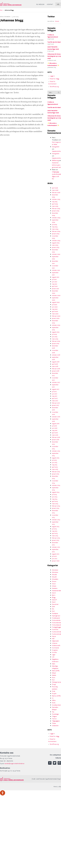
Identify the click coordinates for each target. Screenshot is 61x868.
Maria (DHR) (56, 671)
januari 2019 (56, 343)
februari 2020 (56, 316)
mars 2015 (55, 469)
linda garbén (56, 147)
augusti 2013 (56, 526)
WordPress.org (54, 86)
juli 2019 (54, 334)
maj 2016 (55, 430)
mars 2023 (55, 245)
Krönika (54, 652)
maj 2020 (55, 309)
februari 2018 (56, 369)
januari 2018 (56, 371)
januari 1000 (56, 561)
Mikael (54, 673)
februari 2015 (56, 472)
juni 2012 (55, 558)
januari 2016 (56, 439)
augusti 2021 (56, 277)
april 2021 (55, 286)
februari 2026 (56, 192)
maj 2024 (55, 227)
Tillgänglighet (56, 721)
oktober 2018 (56, 355)
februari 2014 (56, 506)
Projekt (54, 693)
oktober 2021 (56, 270)
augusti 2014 (56, 492)
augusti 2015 (56, 458)
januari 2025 (56, 211)
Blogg (54, 597)
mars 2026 (55, 190)
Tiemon (54, 719)
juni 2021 (55, 282)
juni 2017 (55, 394)
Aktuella (54, 574)
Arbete (54, 586)
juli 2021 (54, 279)
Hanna (54, 636)
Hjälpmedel (55, 641)
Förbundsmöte (57, 623)
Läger (54, 655)
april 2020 (55, 311)
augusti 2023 (56, 243)
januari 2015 (56, 474)
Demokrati (55, 604)
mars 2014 (55, 504)
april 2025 (55, 204)
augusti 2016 (56, 423)
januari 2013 (56, 540)
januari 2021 (56, 288)
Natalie (54, 675)
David (54, 602)
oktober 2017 (56, 382)
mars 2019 (55, 339)
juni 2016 (55, 428)
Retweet (57, 21)
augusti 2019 (56, 332)
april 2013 (55, 533)
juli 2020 (55, 304)
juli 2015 (54, 460)
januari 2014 (56, 508)
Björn (54, 595)
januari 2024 (56, 234)
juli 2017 (54, 391)
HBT (53, 639)
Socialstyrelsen (56, 705)
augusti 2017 (56, 389)
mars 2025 (55, 206)
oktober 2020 (56, 295)
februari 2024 (56, 231)
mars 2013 (55, 536)
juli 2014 (54, 494)
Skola (54, 703)
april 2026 (55, 188)
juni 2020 (55, 307)
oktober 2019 (56, 325)
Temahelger (56, 714)
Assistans (55, 588)
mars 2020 (55, 314)
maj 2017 (55, 396)
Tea (53, 712)
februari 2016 (56, 437)
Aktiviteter (55, 570)
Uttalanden (55, 725)
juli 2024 (54, 224)
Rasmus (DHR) (56, 696)
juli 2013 (54, 529)
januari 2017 (56, 405)
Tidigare (54, 716)
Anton (54, 584)
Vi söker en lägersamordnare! (53, 36)
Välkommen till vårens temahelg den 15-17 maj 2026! (54, 56)
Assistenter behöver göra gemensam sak (56, 165)
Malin (54, 664)
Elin (53, 609)
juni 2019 (55, 337)
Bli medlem (40, 4)
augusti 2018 (56, 362)
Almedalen (55, 579)
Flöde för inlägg (54, 79)
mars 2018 (55, 366)
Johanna (55, 643)
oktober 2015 (56, 451)
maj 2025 (55, 202)
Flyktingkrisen (56, 616)
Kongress (55, 650)
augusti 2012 (56, 554)
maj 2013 (55, 531)
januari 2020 (56, 318)
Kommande (55, 648)
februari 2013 (56, 538)
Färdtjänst (55, 613)
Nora (54, 677)
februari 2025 (56, 208)
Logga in (52, 76)
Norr (53, 680)
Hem (1, 10)
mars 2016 (55, 435)
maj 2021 (55, 284)
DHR (53, 607)
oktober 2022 (56, 254)
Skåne (54, 700)
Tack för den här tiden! (54, 42)
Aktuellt (54, 577)
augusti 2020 (56, 302)
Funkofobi (55, 629)
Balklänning (55, 160)
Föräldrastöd (56, 618)
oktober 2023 (56, 240)
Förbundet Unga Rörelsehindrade (11, 4)
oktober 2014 (56, 485)
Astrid (54, 593)
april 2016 (55, 433)
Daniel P (54, 600)
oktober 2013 (56, 520)
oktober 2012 (56, 547)
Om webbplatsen (55, 755)
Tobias (54, 723)
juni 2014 (55, 497)
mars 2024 (55, 229)
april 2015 (55, 467)
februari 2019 (56, 341)
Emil (53, 611)
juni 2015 (55, 462)
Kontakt (50, 4)
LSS (53, 657)
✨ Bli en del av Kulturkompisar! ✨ (53, 64)
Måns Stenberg (5, 17)
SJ (53, 698)
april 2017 (55, 398)
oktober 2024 (56, 218)
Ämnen (54, 581)
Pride (54, 691)
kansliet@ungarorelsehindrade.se (14, 763)
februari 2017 (56, 403)
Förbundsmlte (56, 620)
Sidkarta (58, 758)
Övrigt (54, 684)
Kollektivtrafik (56, 645)
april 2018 (55, 364)
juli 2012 (54, 556)
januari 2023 (56, 247)
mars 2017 (55, 401)
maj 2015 (55, 465)
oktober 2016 (56, 417)
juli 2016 (54, 426)
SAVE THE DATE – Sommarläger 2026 (53, 48)
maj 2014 (55, 499)
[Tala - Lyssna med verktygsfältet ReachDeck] (3, 793)
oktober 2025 (56, 199)
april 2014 (55, 501)
